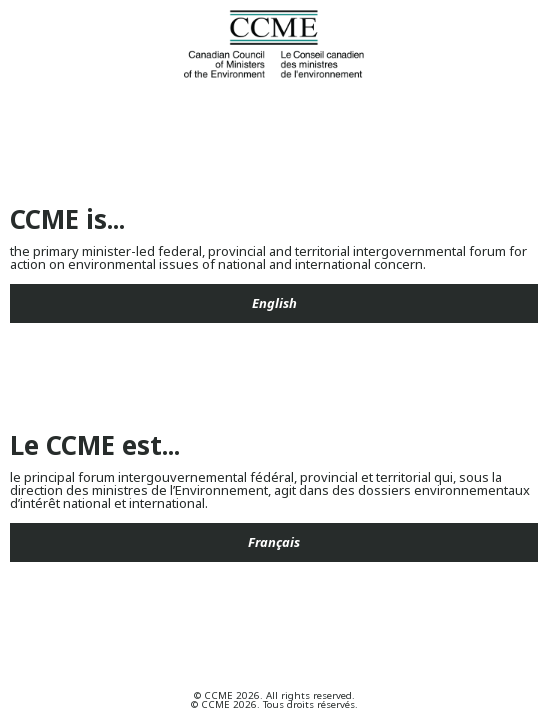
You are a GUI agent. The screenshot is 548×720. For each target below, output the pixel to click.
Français (274, 542)
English (274, 303)
